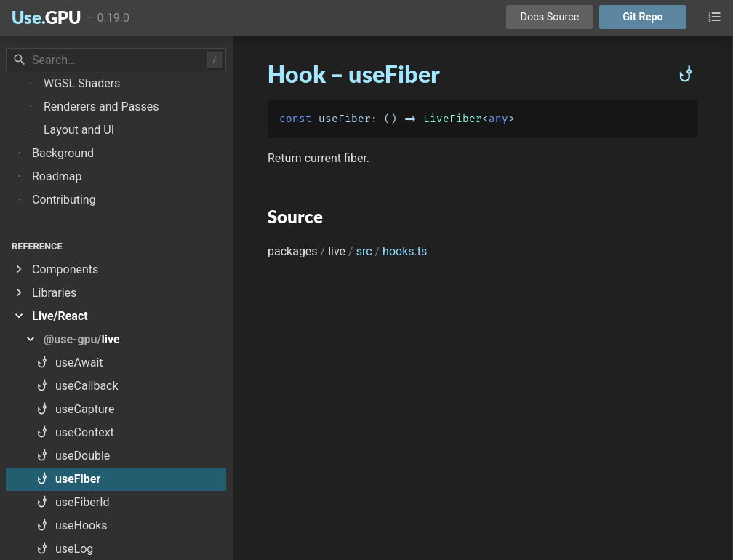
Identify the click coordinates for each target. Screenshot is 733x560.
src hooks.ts (392, 251)
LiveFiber (453, 119)
